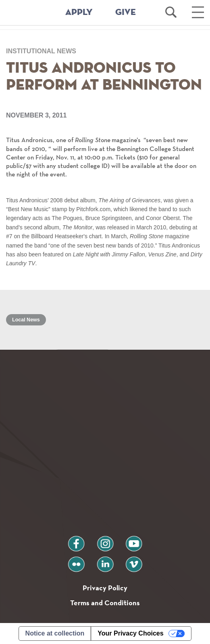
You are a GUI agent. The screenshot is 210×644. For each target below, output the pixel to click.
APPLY (79, 13)
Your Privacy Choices (130, 633)
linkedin (105, 561)
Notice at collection (55, 633)
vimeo (134, 561)
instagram (105, 540)
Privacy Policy (105, 588)
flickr (76, 561)
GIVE (126, 13)
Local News (26, 320)
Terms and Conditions (105, 603)
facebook (76, 540)
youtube (134, 540)
